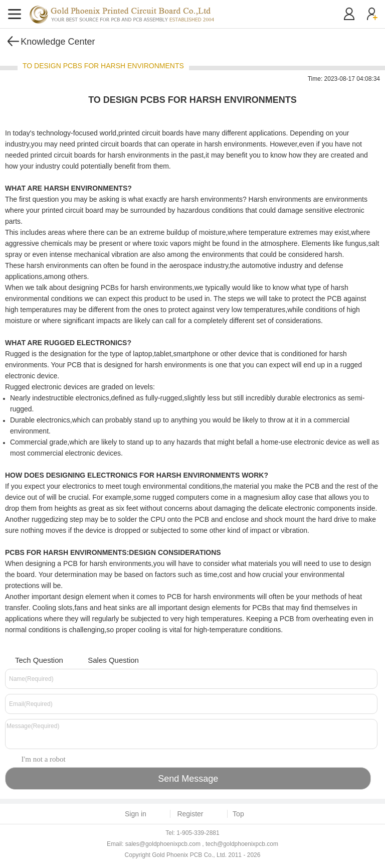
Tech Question (33, 659)
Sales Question (107, 659)
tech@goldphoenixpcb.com (242, 844)
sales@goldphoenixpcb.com (163, 844)
